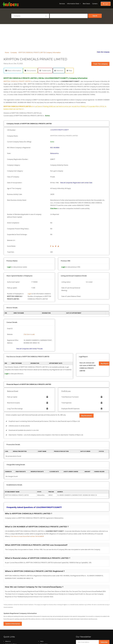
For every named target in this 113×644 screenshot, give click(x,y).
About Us (8, 608)
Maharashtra (55, 149)
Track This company (100, 64)
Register (8, 616)
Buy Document (87, 387)
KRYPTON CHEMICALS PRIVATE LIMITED (17, 81)
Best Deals (86, 4)
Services (62, 4)
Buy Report (104, 339)
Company (14, 52)
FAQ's (42, 608)
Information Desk (73, 4)
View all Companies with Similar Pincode (29, 324)
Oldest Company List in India (48, 624)
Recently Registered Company (14, 624)
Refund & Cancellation (47, 616)
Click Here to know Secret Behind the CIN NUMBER (27, 503)
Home (7, 52)
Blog (7, 618)
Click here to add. (30, 312)
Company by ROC (45, 629)
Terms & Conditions (11, 610)
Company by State (11, 629)
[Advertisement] (56, 37)
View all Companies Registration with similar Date (77, 173)
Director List (44, 621)
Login (106, 4)
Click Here (54, 196)
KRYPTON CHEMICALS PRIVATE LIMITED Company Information (40, 52)
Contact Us (8, 613)
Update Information (13, 590)
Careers (95, 4)
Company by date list (46, 627)
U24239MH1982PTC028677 (60, 130)
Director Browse (10, 621)
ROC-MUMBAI (55, 144)
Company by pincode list (12, 627)
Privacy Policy (44, 610)
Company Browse (45, 618)
